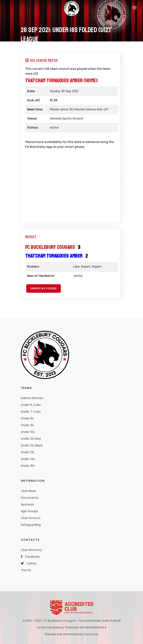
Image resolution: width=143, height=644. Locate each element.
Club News (28, 491)
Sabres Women (32, 398)
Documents (30, 498)
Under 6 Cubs (31, 405)
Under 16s (28, 466)
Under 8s (27, 418)
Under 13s (28, 452)
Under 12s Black (32, 445)
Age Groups (29, 511)
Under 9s (27, 425)
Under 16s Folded (44, 288)
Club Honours (31, 518)
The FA (26, 570)
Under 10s (28, 432)
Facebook (30, 557)
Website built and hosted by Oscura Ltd (71, 634)
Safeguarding (31, 525)
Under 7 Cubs (31, 412)
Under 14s (28, 459)
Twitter (29, 563)
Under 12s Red (31, 439)
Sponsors (27, 504)
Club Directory (31, 550)
